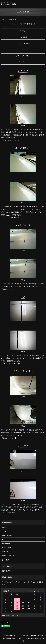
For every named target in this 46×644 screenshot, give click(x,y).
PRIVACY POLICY (8, 556)
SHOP (4, 531)
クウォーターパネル (23, 56)
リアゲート (23, 62)
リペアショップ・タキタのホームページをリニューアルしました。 (23, 583)
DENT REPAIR (7, 535)
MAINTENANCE (8, 548)
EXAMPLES (6, 543)
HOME (3, 19)
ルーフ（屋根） (23, 37)
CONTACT (6, 552)
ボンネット (23, 31)
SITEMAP (5, 560)
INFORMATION (7, 571)
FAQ (4, 539)
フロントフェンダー (23, 43)
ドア (23, 50)
